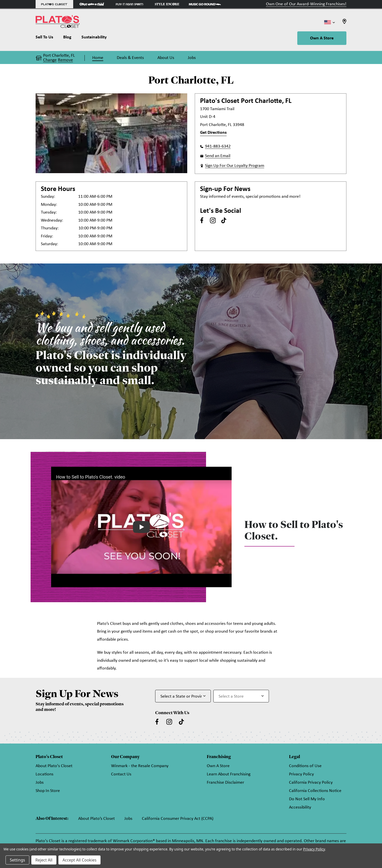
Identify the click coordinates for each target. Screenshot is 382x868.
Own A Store (322, 38)
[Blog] (67, 38)
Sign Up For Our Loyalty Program (235, 166)
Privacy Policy (301, 774)
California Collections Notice (315, 791)
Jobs (40, 783)
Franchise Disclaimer (225, 783)
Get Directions (213, 133)
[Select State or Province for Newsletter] (183, 696)
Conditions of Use (305, 766)
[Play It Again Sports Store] (130, 4)
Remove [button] (65, 60)
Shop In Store (48, 791)
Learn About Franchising (229, 774)
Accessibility (300, 807)
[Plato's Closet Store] (54, 4)
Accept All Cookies (79, 860)
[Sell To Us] (47, 38)
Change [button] (50, 60)
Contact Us (121, 774)
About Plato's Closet (54, 766)
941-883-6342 (218, 146)
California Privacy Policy (311, 783)
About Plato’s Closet (97, 819)
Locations (44, 774)
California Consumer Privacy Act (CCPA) (178, 819)
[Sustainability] (94, 38)
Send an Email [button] (218, 156)
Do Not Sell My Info (307, 799)
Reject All (44, 860)
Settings (17, 860)
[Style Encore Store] (167, 4)
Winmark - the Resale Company (140, 766)
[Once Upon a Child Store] (92, 4)
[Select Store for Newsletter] (241, 696)
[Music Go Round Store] (205, 4)
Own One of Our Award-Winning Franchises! (306, 4)
